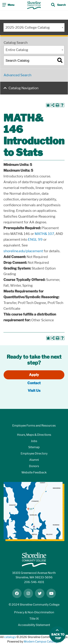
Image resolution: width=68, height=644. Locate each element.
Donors (34, 466)
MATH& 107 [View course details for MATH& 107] (44, 234)
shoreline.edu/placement (23, 251)
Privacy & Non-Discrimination (34, 612)
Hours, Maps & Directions (34, 435)
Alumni (34, 460)
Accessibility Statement (34, 625)
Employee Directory (34, 454)
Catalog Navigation (23, 88)
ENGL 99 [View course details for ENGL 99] (35, 240)
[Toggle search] (58, 5)
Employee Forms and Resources (34, 426)
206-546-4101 (34, 582)
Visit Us (34, 391)
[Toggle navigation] (8, 5)
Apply (34, 375)
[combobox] (34, 27)
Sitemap (34, 447)
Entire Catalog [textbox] (17, 50)
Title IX (34, 619)
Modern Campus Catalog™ (42, 642)
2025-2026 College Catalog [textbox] (28, 27)
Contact (34, 383)
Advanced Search (17, 75)
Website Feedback (34, 472)
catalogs (10, 637)
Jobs (34, 441)
